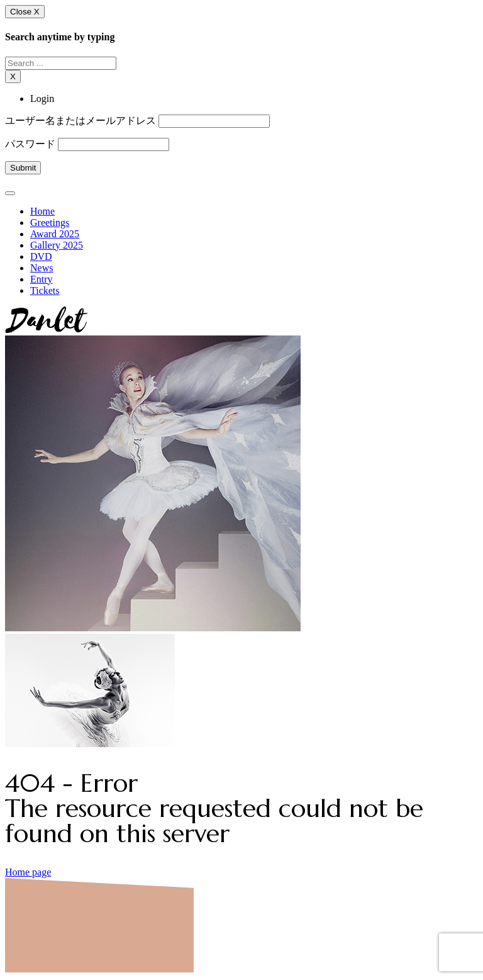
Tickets (45, 290)
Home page (28, 872)
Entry (42, 279)
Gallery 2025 (57, 245)
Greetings (50, 222)
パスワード (30, 144)
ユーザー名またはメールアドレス (80, 121)
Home (42, 211)
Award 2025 (55, 234)
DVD (41, 256)
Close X (25, 12)
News (42, 268)
